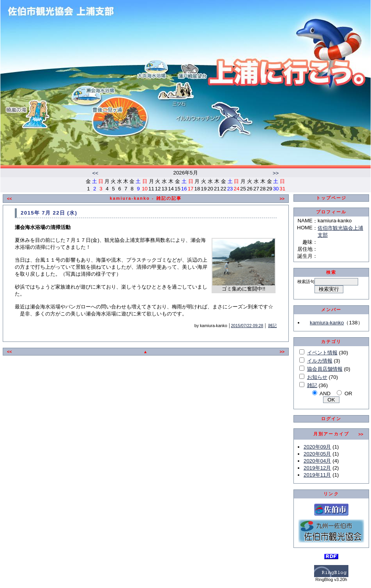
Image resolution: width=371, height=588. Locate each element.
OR (348, 393)
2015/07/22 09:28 (247, 326)
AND (325, 393)
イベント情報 (322, 353)
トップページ (331, 198)
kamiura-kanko (327, 323)
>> (276, 173)
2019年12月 (317, 468)
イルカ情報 (320, 361)
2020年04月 (317, 461)
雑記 (272, 326)
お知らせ (317, 377)
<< (95, 173)
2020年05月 (317, 454)
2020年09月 (317, 447)
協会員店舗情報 (325, 369)
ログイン (331, 419)
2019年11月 (317, 475)
